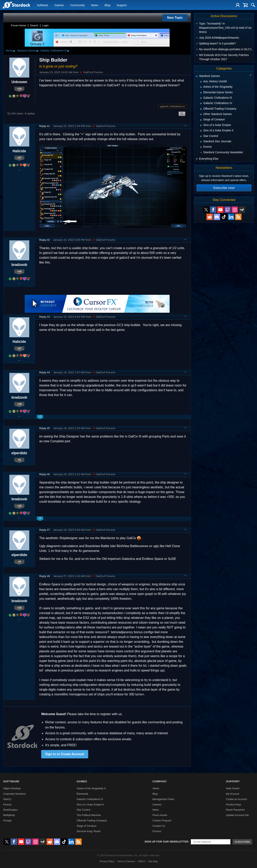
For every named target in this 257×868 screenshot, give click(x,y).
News (95, 5)
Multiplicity (9, 815)
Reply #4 (45, 372)
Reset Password (235, 810)
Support (122, 5)
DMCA (142, 861)
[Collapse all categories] (250, 75)
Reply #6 (45, 474)
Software (43, 5)
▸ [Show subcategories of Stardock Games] (38, 51)
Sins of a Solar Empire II (90, 805)
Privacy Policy (107, 861)
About (156, 788)
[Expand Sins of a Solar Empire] (201, 125)
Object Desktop (12, 788)
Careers (157, 805)
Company (160, 781)
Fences (7, 805)
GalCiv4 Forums (91, 72)
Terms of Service (126, 861)
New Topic (175, 18)
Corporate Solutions (14, 794)
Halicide (19, 151)
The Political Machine (89, 815)
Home (9, 51)
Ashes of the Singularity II (91, 788)
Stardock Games (26, 51)
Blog (107, 5)
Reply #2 (45, 240)
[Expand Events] (201, 147)
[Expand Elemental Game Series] (201, 93)
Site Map (153, 861)
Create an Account (236, 799)
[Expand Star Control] (201, 136)
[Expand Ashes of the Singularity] (201, 87)
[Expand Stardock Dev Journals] (201, 142)
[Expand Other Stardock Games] (201, 114)
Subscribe (242, 842)
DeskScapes (10, 810)
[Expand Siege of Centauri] (201, 120)
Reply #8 (45, 576)
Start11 (7, 799)
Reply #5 (45, 428)
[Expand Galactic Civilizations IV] (201, 103)
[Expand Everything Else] (197, 159)
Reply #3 (45, 317)
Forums (157, 831)
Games (59, 5)
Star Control (83, 810)
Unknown (19, 82)
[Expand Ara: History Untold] (201, 82)
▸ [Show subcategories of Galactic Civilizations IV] (68, 51)
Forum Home (19, 25)
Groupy (7, 820)
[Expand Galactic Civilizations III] (201, 98)
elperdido (19, 453)
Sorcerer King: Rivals (89, 831)
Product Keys (234, 805)
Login (45, 25)
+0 (19, 460)
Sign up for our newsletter (166, 842)
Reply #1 (45, 126)
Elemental (82, 794)
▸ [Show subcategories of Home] (14, 51)
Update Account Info (237, 815)
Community (77, 5)
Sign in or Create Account (65, 754)
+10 (19, 89)
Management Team (163, 799)
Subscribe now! (224, 188)
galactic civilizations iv (173, 106)
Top (185, 126)
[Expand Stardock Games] (197, 76)
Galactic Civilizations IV (53, 51)
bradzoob (19, 265)
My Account (233, 794)
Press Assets (160, 815)
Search (34, 25)
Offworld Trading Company (92, 820)
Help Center (233, 788)
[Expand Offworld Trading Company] (201, 109)
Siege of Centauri (86, 826)
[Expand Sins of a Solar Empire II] (201, 131)
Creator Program (162, 820)
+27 (19, 158)
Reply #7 (45, 530)
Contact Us (159, 826)
